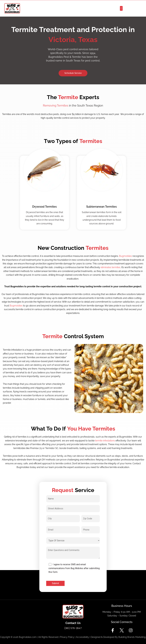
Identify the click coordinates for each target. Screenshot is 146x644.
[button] (121, 8)
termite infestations (105, 441)
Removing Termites (56, 106)
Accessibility (82, 637)
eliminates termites (110, 267)
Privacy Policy (67, 637)
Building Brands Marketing (132, 637)
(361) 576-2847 (73, 628)
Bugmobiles (125, 256)
